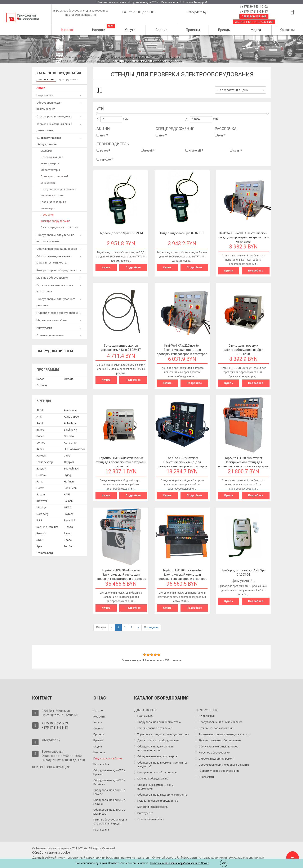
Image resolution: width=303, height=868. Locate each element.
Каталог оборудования (59, 73)
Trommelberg (45, 552)
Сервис (161, 30)
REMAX (68, 527)
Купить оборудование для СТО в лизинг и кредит (110, 822)
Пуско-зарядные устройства (59, 227)
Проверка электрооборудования (55, 217)
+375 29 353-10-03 (254, 7)
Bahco (103, 151)
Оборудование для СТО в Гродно (110, 802)
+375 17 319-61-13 (254, 12)
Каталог (67, 30)
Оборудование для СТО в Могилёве (110, 812)
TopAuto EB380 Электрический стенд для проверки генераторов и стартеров (121, 462)
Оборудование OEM (55, 351)
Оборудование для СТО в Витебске (110, 782)
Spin (236, 151)
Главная (40, 57)
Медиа (256, 30)
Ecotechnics (71, 468)
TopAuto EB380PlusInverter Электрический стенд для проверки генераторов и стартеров (243, 462)
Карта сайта (101, 764)
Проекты (193, 30)
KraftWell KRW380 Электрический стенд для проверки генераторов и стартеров (243, 237)
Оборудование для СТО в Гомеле (110, 792)
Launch (68, 501)
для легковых (45, 79)
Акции (41, 87)
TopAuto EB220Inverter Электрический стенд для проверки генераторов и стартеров (182, 462)
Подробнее (133, 267)
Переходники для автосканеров (52, 160)
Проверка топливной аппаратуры (54, 179)
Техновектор (45, 462)
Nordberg (42, 514)
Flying (67, 475)
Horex (40, 488)
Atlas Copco (71, 416)
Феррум (69, 462)
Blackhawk (70, 429)
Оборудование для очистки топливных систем (58, 192)
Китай (40, 449)
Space (68, 539)
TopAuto (105, 159)
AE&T (40, 410)
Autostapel (71, 423)
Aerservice (70, 410)
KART (67, 494)
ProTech (69, 514)
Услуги (130, 30)
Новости (99, 30)
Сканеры (46, 150)
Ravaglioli (70, 520)
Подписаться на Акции (108, 758)
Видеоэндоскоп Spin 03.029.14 (121, 233)
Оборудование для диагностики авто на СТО (73, 61)
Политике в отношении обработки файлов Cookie (180, 863)
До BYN (202, 119)
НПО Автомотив (74, 449)
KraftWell (194, 151)
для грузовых (66, 79)
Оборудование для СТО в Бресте (110, 772)
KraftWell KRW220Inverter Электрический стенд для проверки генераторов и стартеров (182, 350)
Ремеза (41, 455)
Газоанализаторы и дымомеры (53, 205)
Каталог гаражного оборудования (78, 57)
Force (40, 481)
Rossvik (41, 533)
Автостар (70, 442)
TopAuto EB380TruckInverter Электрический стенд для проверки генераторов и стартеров (182, 575)
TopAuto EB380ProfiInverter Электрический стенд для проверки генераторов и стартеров (121, 575)
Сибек (68, 455)
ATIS (39, 416)
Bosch (148, 151)
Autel (40, 423)
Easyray (41, 468)
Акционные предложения (254, 22)
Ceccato (69, 436)
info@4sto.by (197, 12)
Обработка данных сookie (51, 853)
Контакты (287, 30)
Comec (41, 442)
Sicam (68, 533)
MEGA (68, 507)
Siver (39, 539)
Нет (102, 135)
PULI (39, 520)
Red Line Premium (47, 527)
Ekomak (41, 475)
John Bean (70, 488)
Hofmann (70, 481)
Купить (106, 267)
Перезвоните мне (254, 16)
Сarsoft (68, 379)
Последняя (151, 627)
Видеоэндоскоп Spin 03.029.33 (182, 233)
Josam (41, 494)
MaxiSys (41, 507)
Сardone (42, 385)
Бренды (224, 30)
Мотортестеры (50, 169)
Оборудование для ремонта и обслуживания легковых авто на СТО (159, 57)
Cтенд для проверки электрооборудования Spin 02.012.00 (243, 350)
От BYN (112, 119)
